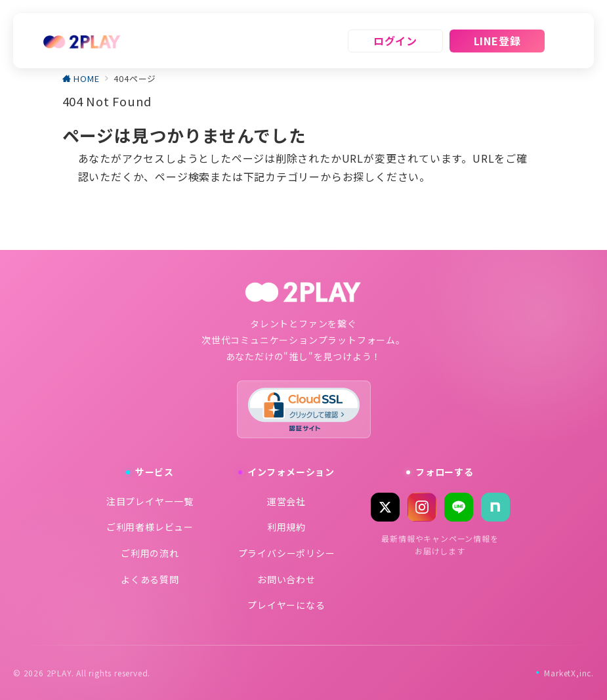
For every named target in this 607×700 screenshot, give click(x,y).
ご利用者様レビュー (150, 527)
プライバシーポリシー (287, 553)
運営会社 (286, 501)
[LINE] (459, 507)
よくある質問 (150, 579)
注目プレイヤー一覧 (150, 501)
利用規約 (286, 527)
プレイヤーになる (286, 605)
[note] (495, 507)
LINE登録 (497, 41)
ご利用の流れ (150, 553)
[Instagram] (422, 507)
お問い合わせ (286, 579)
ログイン (395, 41)
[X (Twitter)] (385, 507)
